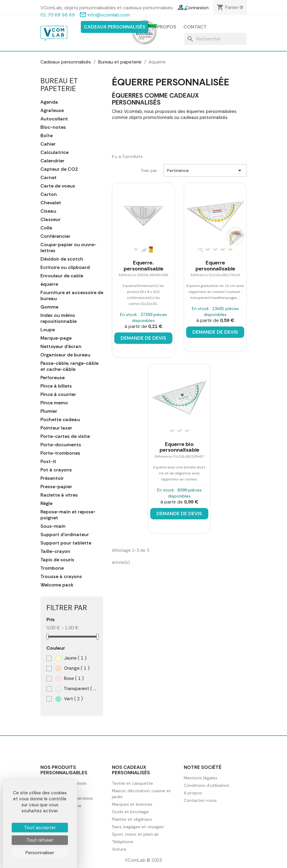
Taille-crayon (55, 551)
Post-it (48, 462)
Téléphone (123, 842)
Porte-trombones (60, 453)
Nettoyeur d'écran (61, 347)
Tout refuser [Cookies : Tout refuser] (40, 840)
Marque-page (56, 338)
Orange (72, 668)
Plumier (49, 411)
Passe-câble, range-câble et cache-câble (69, 366)
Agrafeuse (52, 111)
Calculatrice (54, 152)
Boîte (47, 136)
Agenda (49, 102)
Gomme (49, 307)
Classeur (50, 220)
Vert (69, 699)
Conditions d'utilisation (206, 785)
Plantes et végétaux (132, 819)
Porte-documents (61, 445)
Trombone (52, 568)
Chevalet (51, 203)
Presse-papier (56, 487)
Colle (46, 228)
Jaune (71, 658)
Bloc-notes (53, 127)
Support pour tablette (66, 543)
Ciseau (48, 211)
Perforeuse (53, 378)
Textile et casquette (132, 783)
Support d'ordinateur (65, 535)
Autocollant (54, 119)
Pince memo (54, 403)
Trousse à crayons (61, 577)
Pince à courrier (58, 394)
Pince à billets (56, 386)
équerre (49, 284)
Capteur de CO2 (59, 169)
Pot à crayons (56, 470)
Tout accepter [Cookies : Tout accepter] (40, 827)
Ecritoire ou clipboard (65, 267)
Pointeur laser (56, 428)
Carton (49, 194)
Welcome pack (57, 585)
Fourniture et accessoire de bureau (72, 296)
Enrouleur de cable (62, 276)
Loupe (48, 330)
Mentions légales (201, 778)
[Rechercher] (215, 39)
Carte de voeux (58, 186)
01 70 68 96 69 (58, 15)
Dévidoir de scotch (62, 259)
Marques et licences (132, 804)
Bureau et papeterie (59, 85)
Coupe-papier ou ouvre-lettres (68, 248)
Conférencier (55, 236)
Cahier (48, 144)
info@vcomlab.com (109, 15)
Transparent (76, 689)
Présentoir (52, 478)
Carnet (48, 178)
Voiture (119, 849)
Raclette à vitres (59, 495)
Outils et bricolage (130, 812)
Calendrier (52, 161)
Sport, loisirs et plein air (135, 834)
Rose (70, 679)
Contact (195, 27)
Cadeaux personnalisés (115, 27)
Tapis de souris (57, 560)
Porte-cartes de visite (65, 436)
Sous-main (53, 526)
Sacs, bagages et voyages (138, 827)
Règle (46, 503)
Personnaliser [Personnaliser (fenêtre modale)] (40, 853)
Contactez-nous (200, 800)
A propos (164, 27)
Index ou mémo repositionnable (59, 318)
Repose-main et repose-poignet (68, 515)
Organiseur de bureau (65, 355)
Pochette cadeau (60, 420)
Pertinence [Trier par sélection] (205, 170)
